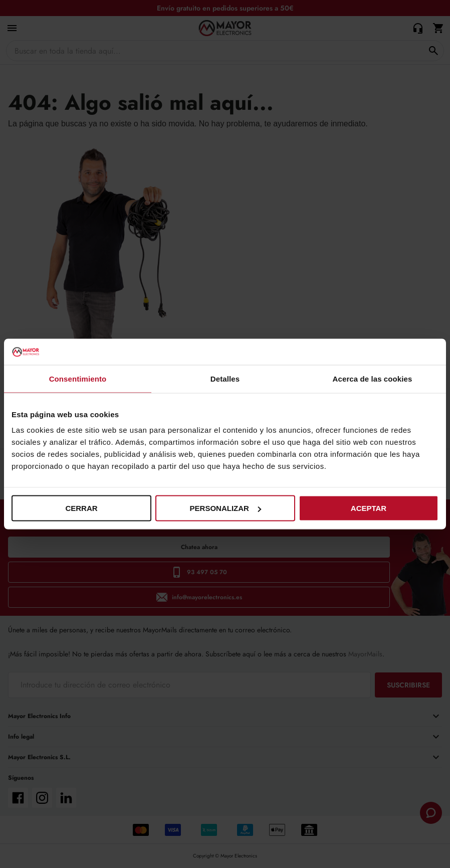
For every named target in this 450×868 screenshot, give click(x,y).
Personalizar (226, 508)
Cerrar (81, 508)
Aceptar (369, 508)
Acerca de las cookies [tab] (373, 378)
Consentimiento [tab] (78, 378)
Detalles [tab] (225, 378)
